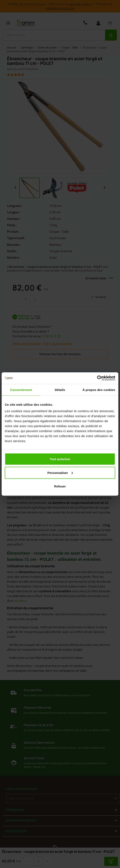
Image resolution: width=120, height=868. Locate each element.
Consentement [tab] (21, 390)
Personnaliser (60, 473)
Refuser (60, 486)
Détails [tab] (60, 390)
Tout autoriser (60, 459)
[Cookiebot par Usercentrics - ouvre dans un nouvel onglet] (97, 378)
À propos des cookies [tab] (99, 390)
